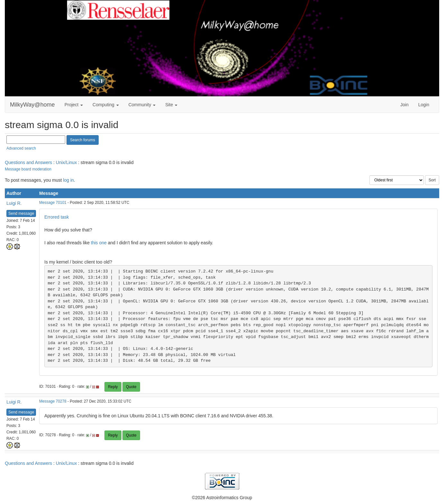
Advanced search (21, 148)
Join (404, 105)
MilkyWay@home (32, 105)
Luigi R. (14, 203)
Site (171, 105)
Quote (131, 387)
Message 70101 (53, 203)
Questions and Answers (28, 162)
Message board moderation (28, 169)
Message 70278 (53, 401)
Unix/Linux (66, 162)
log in (68, 180)
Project (74, 105)
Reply (113, 387)
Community (142, 105)
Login (424, 105)
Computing (106, 105)
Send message (21, 213)
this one (99, 243)
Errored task (57, 217)
